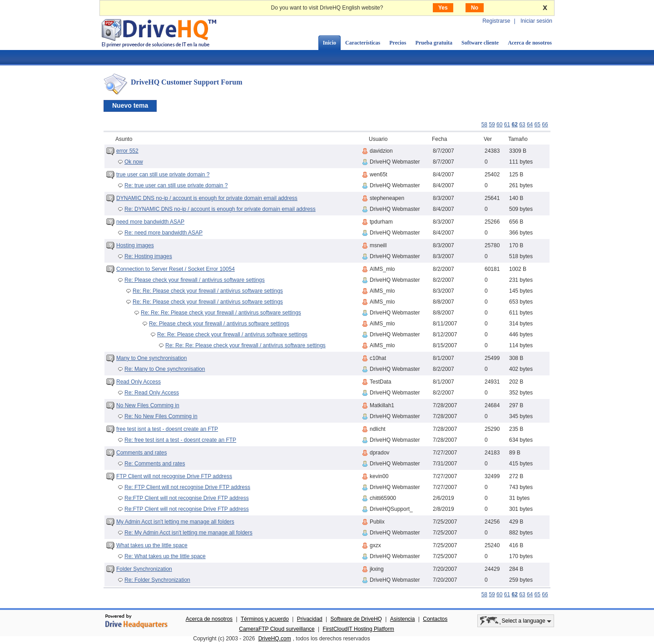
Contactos (435, 619)
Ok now (134, 162)
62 (514, 125)
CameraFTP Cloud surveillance (277, 629)
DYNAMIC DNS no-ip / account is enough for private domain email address (207, 198)
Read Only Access (139, 382)
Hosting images (135, 245)
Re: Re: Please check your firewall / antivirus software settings (208, 291)
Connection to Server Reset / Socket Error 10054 (176, 269)
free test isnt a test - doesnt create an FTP (167, 429)
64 (530, 125)
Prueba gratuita (434, 43)
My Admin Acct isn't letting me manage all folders (175, 522)
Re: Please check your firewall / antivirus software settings (195, 280)
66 (545, 125)
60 (499, 125)
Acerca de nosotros (530, 43)
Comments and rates (141, 453)
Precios (398, 43)
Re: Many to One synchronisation (165, 369)
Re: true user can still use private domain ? (176, 185)
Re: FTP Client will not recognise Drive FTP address (187, 487)
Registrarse (496, 21)
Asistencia (403, 619)
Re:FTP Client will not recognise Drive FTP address (187, 498)
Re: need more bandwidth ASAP (163, 233)
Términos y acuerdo (265, 619)
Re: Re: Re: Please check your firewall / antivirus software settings (221, 313)
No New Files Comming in (148, 405)
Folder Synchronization (144, 569)
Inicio (329, 43)
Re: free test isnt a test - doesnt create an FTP (180, 440)
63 (522, 125)
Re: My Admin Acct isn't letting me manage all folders (188, 533)
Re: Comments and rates (155, 464)
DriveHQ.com (275, 639)
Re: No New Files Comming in (161, 416)
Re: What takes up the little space (165, 556)
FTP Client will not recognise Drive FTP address (174, 476)
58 (484, 125)
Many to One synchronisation (151, 358)
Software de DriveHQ (356, 619)
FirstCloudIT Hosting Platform (359, 629)
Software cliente (480, 43)
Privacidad (310, 619)
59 (492, 125)
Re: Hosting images (148, 256)
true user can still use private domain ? (163, 175)
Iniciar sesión (536, 21)
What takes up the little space (152, 545)
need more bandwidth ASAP (150, 222)
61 (507, 125)
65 (538, 125)
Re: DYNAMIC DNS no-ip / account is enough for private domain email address (220, 209)
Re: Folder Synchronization (157, 580)
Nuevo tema (130, 105)
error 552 (127, 151)
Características (363, 43)
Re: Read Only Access (152, 393)
